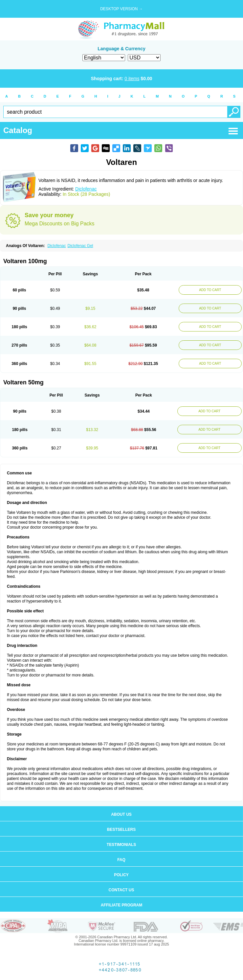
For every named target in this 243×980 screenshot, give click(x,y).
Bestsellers (121, 830)
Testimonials (121, 845)
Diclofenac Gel (80, 246)
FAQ (121, 860)
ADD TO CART (210, 290)
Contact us (121, 890)
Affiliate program (121, 905)
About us (121, 814)
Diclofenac (86, 189)
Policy (121, 875)
